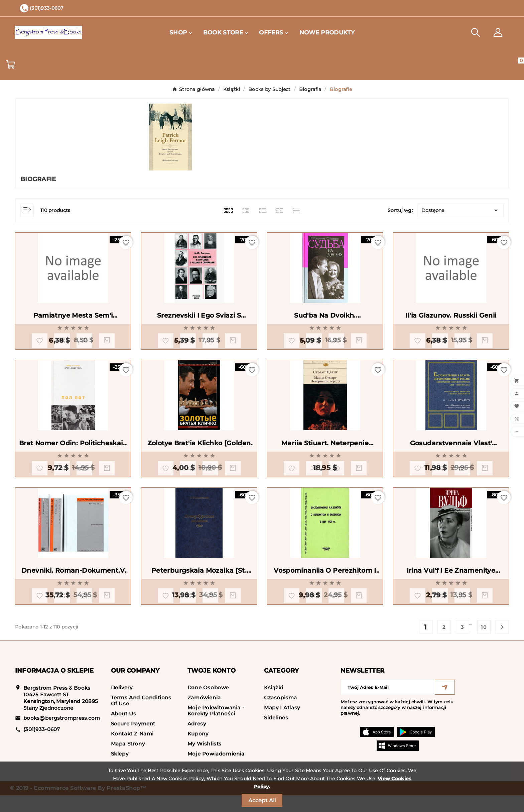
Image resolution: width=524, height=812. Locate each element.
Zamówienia (204, 714)
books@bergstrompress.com (62, 735)
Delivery (122, 704)
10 (484, 644)
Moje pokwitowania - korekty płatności (216, 727)
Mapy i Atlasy (282, 724)
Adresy (197, 740)
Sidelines (276, 734)
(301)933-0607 (42, 746)
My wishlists (205, 760)
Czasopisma (281, 714)
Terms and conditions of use (141, 717)
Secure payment (133, 740)
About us (124, 730)
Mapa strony (128, 760)
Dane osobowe (208, 704)
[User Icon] (498, 32)
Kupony (198, 750)
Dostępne (461, 210)
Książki (274, 704)
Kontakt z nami (132, 750)
